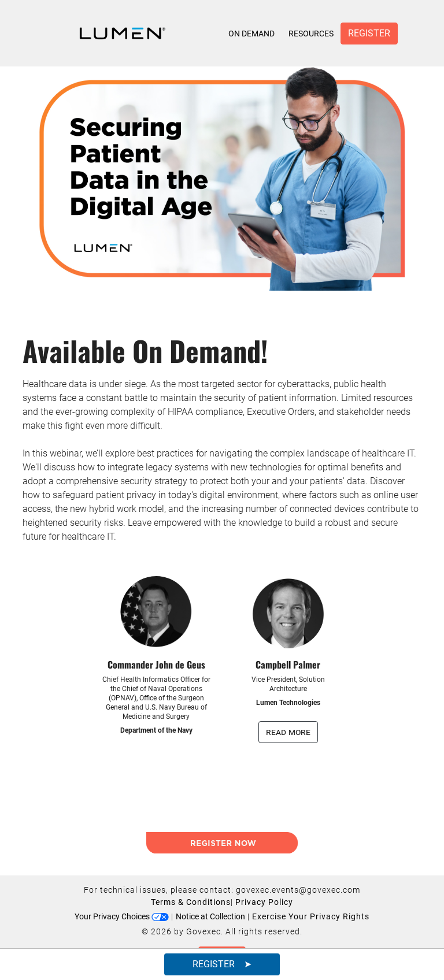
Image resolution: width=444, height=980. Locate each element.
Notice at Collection (210, 916)
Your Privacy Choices (122, 916)
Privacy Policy (264, 902)
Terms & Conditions (191, 902)
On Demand (251, 34)
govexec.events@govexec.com (298, 890)
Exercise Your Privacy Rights (311, 916)
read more (288, 732)
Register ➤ (222, 964)
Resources (311, 34)
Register (369, 33)
